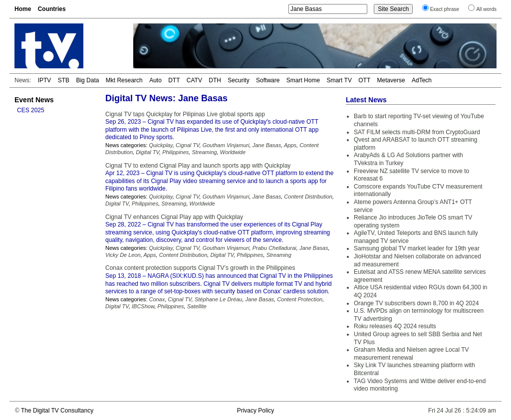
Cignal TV (187, 145)
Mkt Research (124, 80)
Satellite (197, 306)
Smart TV (339, 80)
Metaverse (391, 80)
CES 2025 (31, 110)
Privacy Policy (256, 411)
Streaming (204, 152)
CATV (194, 80)
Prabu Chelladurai (274, 248)
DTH (215, 80)
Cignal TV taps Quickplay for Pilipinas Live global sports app (185, 114)
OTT (364, 80)
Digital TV (147, 152)
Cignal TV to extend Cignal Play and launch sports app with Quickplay (198, 166)
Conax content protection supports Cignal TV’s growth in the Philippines (200, 268)
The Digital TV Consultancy (57, 411)
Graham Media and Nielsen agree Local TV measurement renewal (411, 354)
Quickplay (160, 145)
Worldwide (233, 152)
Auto (155, 80)
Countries (52, 9)
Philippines (175, 152)
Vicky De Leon (123, 255)
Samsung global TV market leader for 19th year (417, 248)
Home (23, 9)
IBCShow (143, 306)
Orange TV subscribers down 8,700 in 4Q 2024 (416, 303)
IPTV (45, 80)
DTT (174, 80)
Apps (290, 145)
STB (64, 80)
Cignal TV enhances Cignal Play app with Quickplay (174, 217)
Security (238, 80)
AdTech (422, 80)
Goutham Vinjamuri (226, 145)
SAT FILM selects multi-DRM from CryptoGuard (417, 132)
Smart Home (303, 80)
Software (268, 80)
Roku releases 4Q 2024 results (395, 326)
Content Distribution (308, 197)
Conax (157, 299)
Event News (34, 100)
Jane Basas (267, 145)
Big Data (87, 80)
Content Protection (300, 299)
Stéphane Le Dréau (218, 299)
